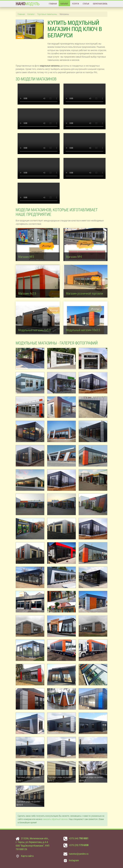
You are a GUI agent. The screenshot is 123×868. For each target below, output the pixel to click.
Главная (53, 4)
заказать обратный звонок (55, 819)
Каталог (64, 4)
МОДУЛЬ (28, 4)
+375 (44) (79, 838)
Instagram (74, 860)
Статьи (86, 4)
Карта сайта (27, 856)
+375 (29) (79, 845)
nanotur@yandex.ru (79, 854)
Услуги (75, 4)
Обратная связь (100, 4)
